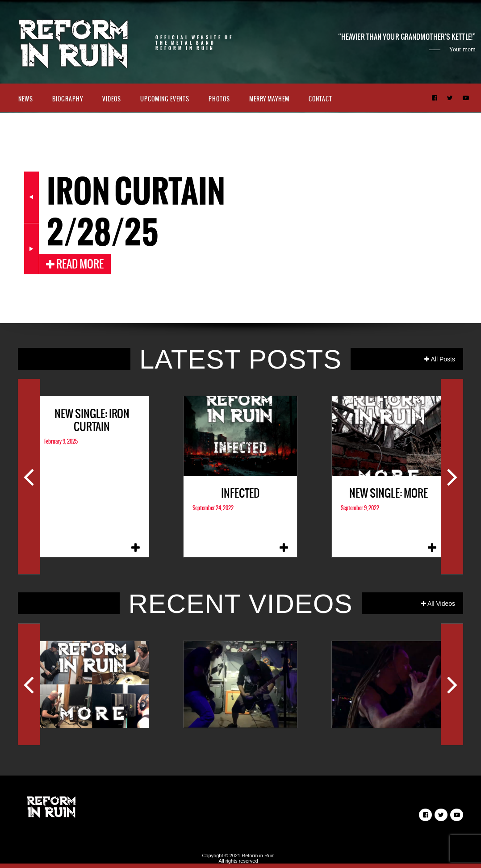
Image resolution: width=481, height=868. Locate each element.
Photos (219, 99)
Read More (75, 264)
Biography (68, 99)
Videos (112, 99)
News (26, 99)
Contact (320, 99)
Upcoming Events (165, 99)
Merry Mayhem (269, 99)
